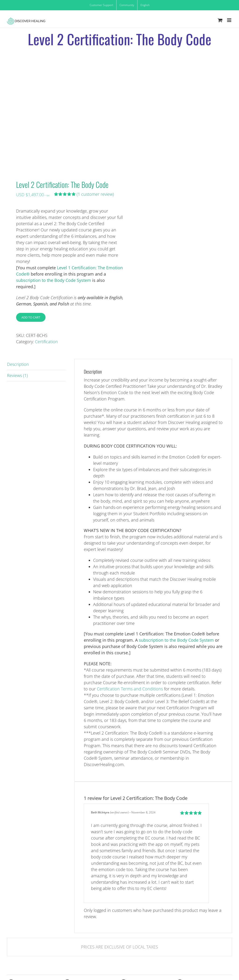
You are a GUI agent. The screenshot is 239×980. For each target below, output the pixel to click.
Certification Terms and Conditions (130, 689)
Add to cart (31, 317)
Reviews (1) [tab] (17, 375)
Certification (46, 342)
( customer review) (95, 194)
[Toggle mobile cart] (220, 20)
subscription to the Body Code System (54, 280)
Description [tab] (18, 364)
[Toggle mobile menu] (230, 20)
